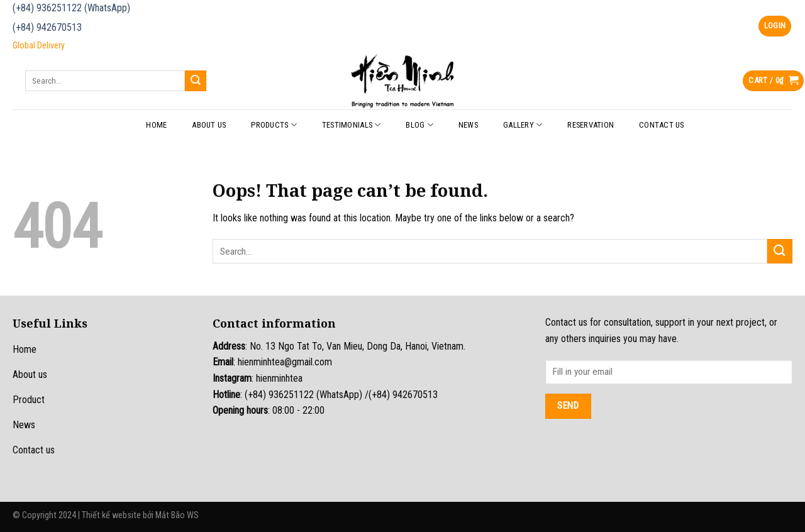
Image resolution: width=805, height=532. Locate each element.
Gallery (523, 125)
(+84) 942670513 (47, 27)
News (468, 125)
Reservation (591, 125)
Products (274, 125)
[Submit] (196, 81)
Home (156, 125)
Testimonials (352, 125)
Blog (419, 125)
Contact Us (662, 125)
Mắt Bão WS (177, 515)
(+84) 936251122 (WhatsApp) (71, 8)
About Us (209, 125)
